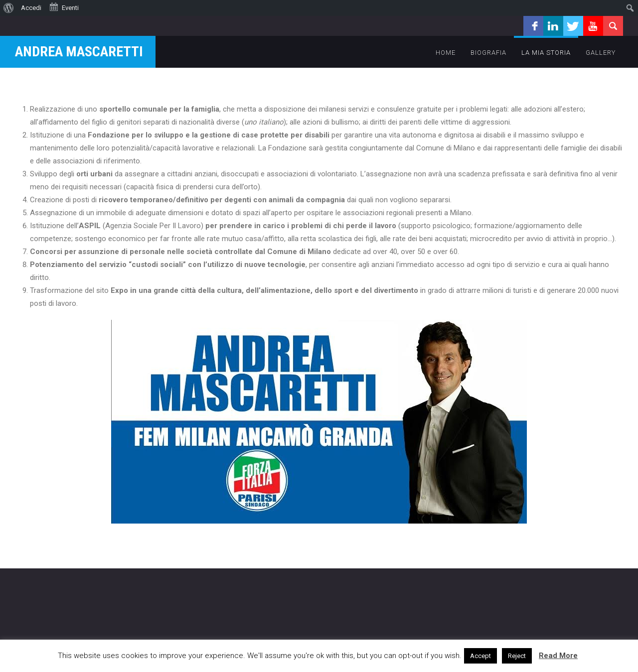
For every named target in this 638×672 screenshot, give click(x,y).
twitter (573, 26)
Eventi (64, 7)
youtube (593, 26)
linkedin (553, 26)
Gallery (601, 53)
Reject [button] (517, 656)
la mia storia (546, 53)
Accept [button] (480, 656)
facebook (533, 26)
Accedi (31, 8)
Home (446, 53)
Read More (558, 656)
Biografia (488, 53)
